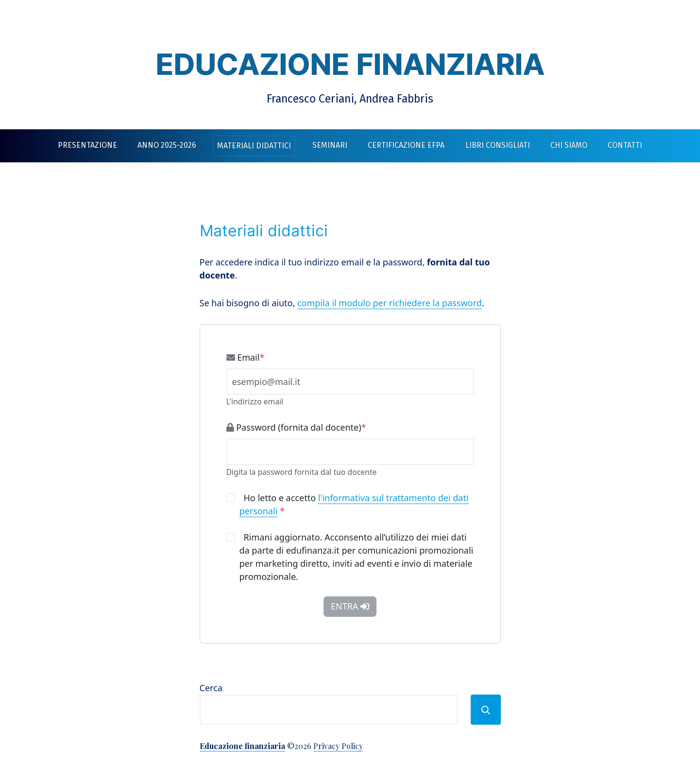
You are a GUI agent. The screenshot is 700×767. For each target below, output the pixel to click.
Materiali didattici (254, 146)
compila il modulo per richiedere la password (390, 303)
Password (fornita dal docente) (296, 427)
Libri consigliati (498, 145)
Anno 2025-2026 (167, 145)
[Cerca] (486, 710)
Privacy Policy (338, 746)
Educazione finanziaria (350, 64)
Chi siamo (569, 145)
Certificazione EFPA (406, 145)
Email (246, 357)
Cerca (211, 688)
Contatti (625, 145)
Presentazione (87, 145)
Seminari (330, 145)
